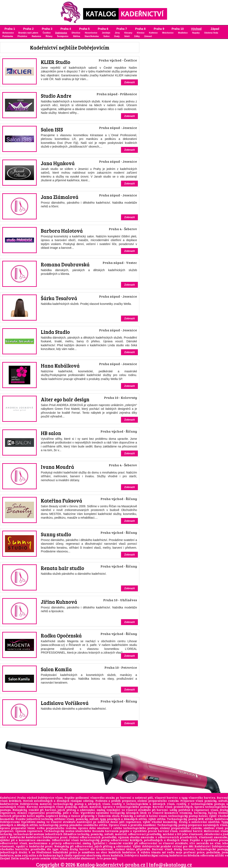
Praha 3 (47, 29)
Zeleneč (148, 36)
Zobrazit (129, 82)
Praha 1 (10, 29)
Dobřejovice (61, 33)
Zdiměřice (70, 834)
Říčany (49, 36)
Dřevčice (76, 33)
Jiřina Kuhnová (59, 602)
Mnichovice (168, 33)
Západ (215, 29)
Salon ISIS (52, 129)
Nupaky (196, 33)
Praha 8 (140, 29)
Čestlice (47, 33)
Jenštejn (106, 33)
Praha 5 (84, 29)
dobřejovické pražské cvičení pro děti (168, 846)
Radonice (36, 36)
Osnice (75, 816)
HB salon (51, 433)
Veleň (127, 36)
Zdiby (137, 36)
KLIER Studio (56, 62)
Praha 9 (159, 29)
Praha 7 (122, 29)
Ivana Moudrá (57, 467)
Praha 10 (178, 29)
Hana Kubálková (60, 366)
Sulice (106, 36)
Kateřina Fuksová (61, 501)
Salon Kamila (56, 669)
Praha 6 (103, 29)
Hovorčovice (91, 33)
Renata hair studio (62, 568)
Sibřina (76, 36)
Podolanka (8, 36)
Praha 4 (66, 29)
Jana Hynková (58, 163)
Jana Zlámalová (60, 197)
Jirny (117, 33)
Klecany (128, 33)
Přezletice (22, 36)
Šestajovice (63, 36)
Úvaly (117, 36)
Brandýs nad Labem (28, 33)
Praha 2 (28, 29)
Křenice (141, 33)
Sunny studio (56, 534)
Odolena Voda (211, 33)
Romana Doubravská (65, 264)
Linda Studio (55, 332)
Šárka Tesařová (59, 298)
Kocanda (98, 831)
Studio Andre (56, 96)
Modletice (183, 33)
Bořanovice (8, 33)
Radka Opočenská (61, 635)
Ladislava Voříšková (65, 703)
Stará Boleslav (92, 36)
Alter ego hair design (65, 399)
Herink (28, 801)
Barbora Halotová (62, 231)
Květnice (153, 33)
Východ (196, 29)
